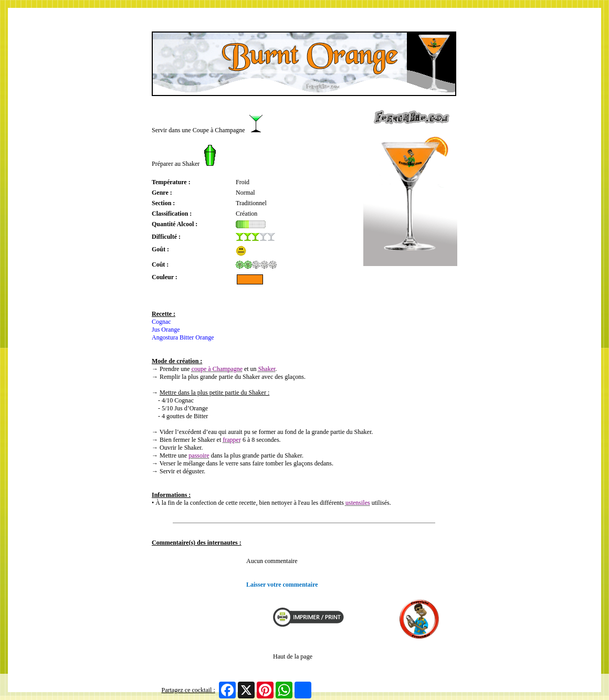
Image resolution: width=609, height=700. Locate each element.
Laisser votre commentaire (282, 585)
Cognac (161, 322)
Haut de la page (293, 656)
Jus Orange (166, 330)
